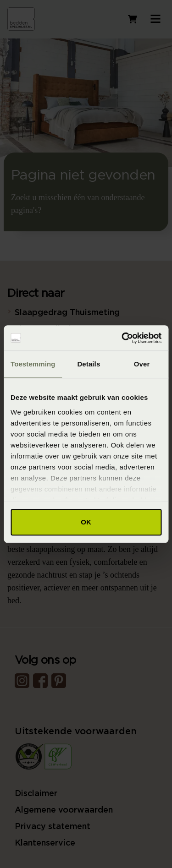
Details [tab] (89, 364)
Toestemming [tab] (33, 364)
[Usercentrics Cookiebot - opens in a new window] (122, 338)
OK (86, 522)
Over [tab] (142, 364)
